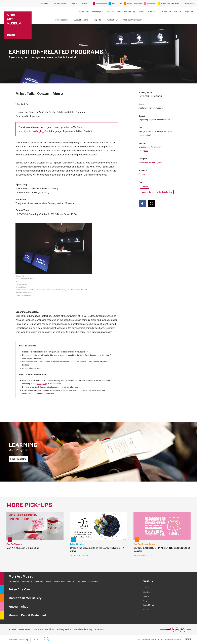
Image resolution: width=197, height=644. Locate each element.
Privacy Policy (64, 629)
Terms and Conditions (44, 629)
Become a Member (60, 4)
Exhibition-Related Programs (150, 162)
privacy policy (42, 384)
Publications (112, 20)
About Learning (81, 20)
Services (147, 592)
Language (188, 11)
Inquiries (147, 609)
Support (142, 11)
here (146, 151)
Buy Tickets (44, 4)
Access (146, 588)
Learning (110, 11)
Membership (130, 11)
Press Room (25, 629)
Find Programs (62, 20)
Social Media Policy (83, 629)
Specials (147, 596)
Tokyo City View (117, 4)
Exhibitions (84, 11)
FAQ (145, 601)
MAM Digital (98, 11)
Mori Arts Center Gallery (134, 4)
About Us (152, 11)
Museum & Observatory (79, 4)
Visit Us (178, 11)
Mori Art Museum (101, 4)
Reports (97, 20)
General (142, 174)
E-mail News (149, 605)
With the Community (132, 20)
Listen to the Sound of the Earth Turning (157, 192)
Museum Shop (152, 4)
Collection (167, 11)
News (119, 11)
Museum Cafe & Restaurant (170, 4)
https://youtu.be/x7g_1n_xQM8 (34, 131)
